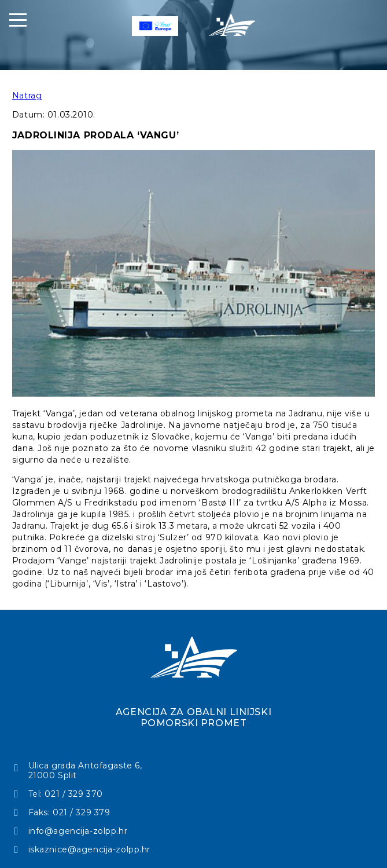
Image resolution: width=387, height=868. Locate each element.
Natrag (27, 96)
